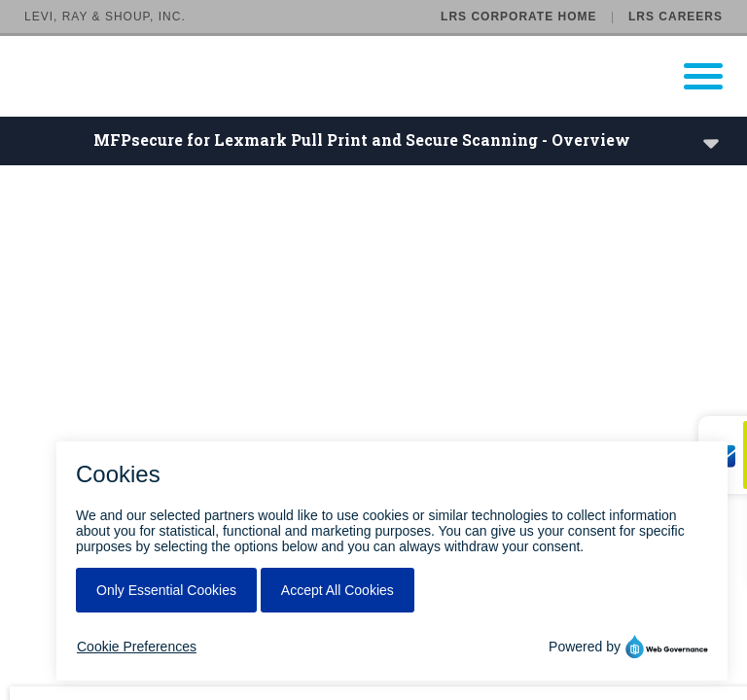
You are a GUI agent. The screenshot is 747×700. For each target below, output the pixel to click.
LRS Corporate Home (518, 17)
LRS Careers (676, 17)
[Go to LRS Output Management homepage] (386, 76)
